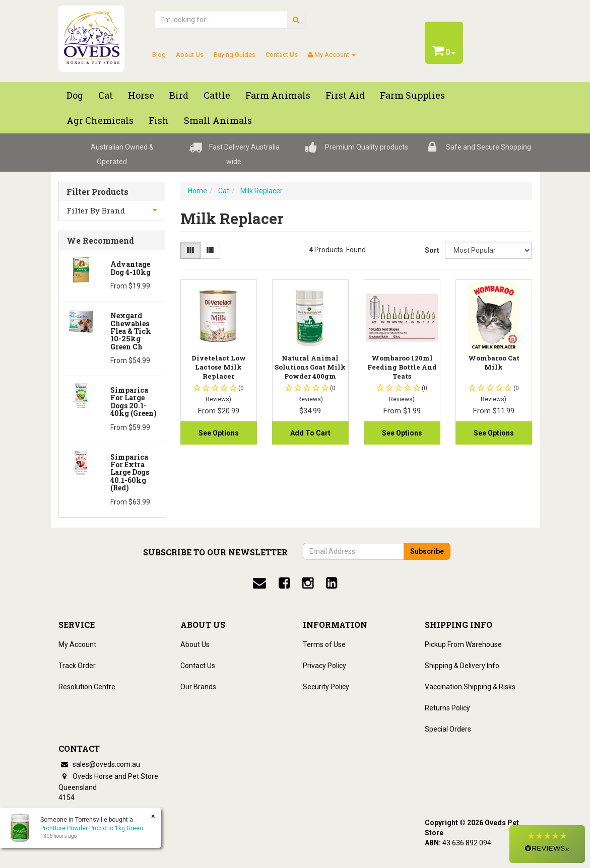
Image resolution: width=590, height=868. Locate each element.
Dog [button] (75, 95)
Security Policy (326, 687)
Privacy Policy (324, 666)
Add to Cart (310, 433)
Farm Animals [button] (278, 95)
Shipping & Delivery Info (462, 666)
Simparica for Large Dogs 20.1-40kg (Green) (134, 402)
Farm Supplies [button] (412, 95)
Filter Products (97, 192)
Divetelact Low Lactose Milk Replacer (219, 367)
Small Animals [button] (218, 120)
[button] (547, 844)
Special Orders (448, 729)
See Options (219, 433)
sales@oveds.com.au (99, 764)
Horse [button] (141, 95)
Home (198, 191)
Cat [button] (106, 95)
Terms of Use (324, 644)
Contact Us (282, 55)
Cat (224, 191)
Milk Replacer (261, 191)
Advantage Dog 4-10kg (130, 268)
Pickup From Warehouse (463, 644)
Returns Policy (447, 708)
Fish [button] (159, 120)
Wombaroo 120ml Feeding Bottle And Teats (402, 367)
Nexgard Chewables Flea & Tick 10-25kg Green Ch (131, 331)
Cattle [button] (217, 95)
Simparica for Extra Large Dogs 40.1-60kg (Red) (130, 473)
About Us (190, 55)
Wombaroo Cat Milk (494, 363)
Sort (431, 250)
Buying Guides (235, 55)
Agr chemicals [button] (100, 120)
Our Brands (198, 687)
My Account (77, 644)
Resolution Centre (87, 687)
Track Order (77, 666)
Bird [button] (179, 95)
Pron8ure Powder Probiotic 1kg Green (92, 828)
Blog (159, 55)
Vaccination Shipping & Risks (470, 687)
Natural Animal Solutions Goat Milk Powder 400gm (310, 367)
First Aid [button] (345, 95)
